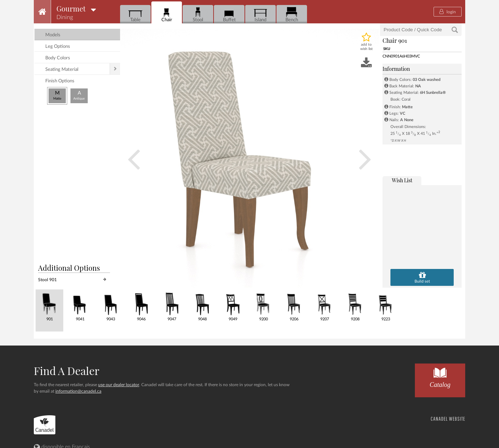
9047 (172, 305)
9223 (386, 305)
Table (135, 15)
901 (49, 305)
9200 (263, 305)
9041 (80, 305)
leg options (58, 47)
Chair (167, 15)
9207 (324, 305)
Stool (198, 15)
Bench (292, 15)
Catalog (440, 376)
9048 (202, 305)
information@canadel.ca (78, 391)
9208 (355, 305)
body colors (58, 58)
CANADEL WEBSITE (448, 419)
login (448, 12)
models (53, 35)
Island (260, 15)
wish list (402, 180)
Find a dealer (67, 371)
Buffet (229, 15)
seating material (62, 70)
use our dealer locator (119, 385)
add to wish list (367, 47)
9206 (294, 305)
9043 (111, 305)
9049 (233, 305)
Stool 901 (47, 280)
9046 (141, 305)
